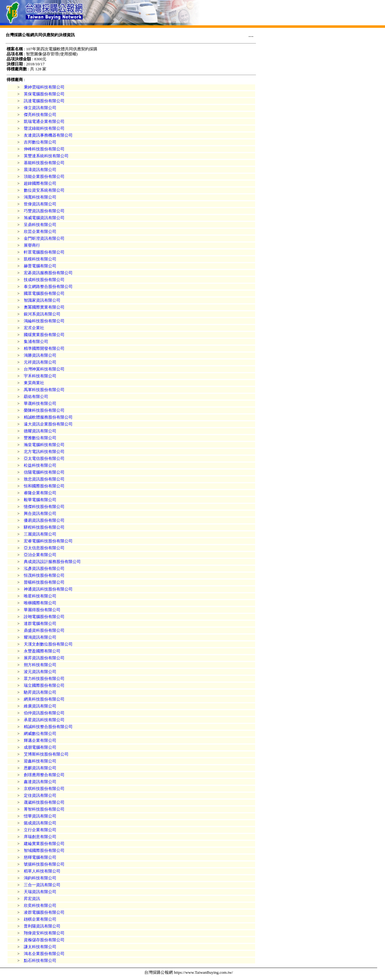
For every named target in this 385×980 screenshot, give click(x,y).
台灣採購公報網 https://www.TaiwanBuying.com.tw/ (189, 972)
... (251, 35)
